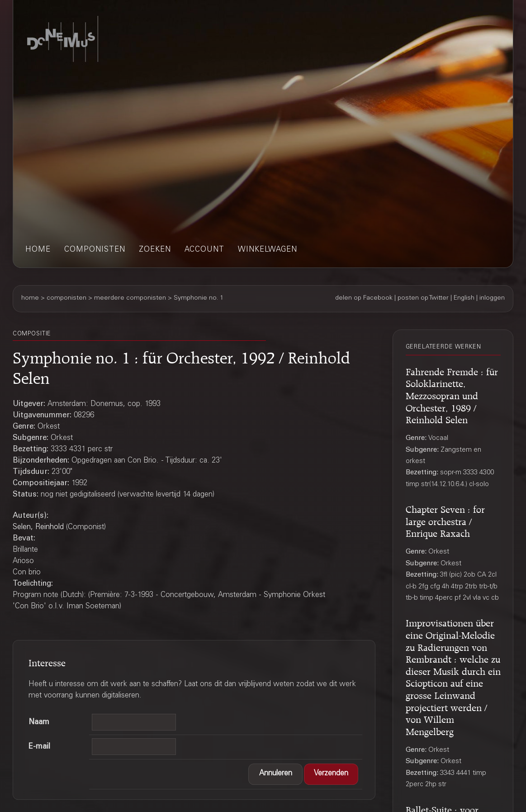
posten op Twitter (423, 298)
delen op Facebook (364, 298)
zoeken (155, 250)
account (204, 250)
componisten (95, 250)
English (464, 298)
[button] (275, 774)
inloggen (492, 298)
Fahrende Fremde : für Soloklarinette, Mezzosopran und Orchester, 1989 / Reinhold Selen (452, 394)
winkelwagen (268, 250)
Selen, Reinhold (38, 528)
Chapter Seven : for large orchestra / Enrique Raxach (445, 520)
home (38, 250)
